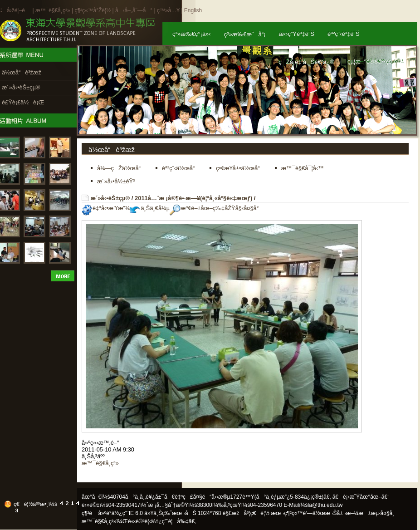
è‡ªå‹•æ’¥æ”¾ (106, 208)
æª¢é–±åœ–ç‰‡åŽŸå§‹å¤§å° (217, 208)
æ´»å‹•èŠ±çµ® (110, 198)
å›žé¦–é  (19, 10)
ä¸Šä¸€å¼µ (150, 208)
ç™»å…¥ (168, 10)
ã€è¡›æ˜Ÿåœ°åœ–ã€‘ (361, 497)
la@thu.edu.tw (325, 505)
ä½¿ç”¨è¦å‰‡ (170, 521)
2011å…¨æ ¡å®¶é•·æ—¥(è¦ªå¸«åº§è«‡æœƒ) (193, 198)
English (193, 10)
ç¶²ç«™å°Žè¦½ (93, 10)
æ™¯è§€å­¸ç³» (54, 10)
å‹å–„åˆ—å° (134, 10)
